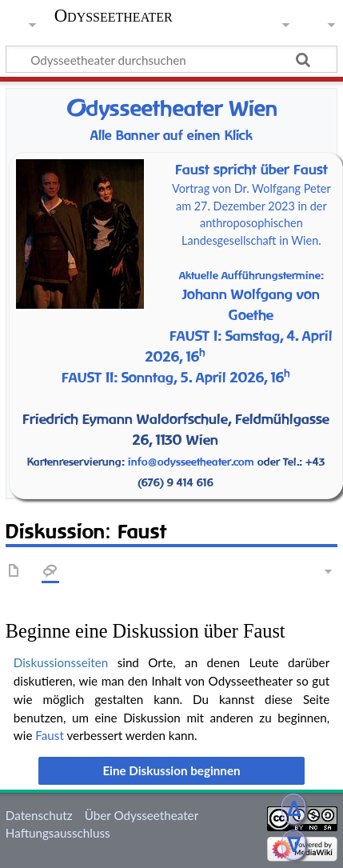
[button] (171, 770)
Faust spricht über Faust (251, 169)
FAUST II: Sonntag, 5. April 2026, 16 (176, 377)
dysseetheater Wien (172, 108)
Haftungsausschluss (58, 833)
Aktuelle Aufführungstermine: (251, 275)
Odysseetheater (114, 16)
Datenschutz (39, 815)
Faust (50, 735)
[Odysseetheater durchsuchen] (171, 59)
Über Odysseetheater (142, 815)
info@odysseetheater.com (191, 462)
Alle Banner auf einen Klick (171, 136)
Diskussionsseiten (61, 662)
